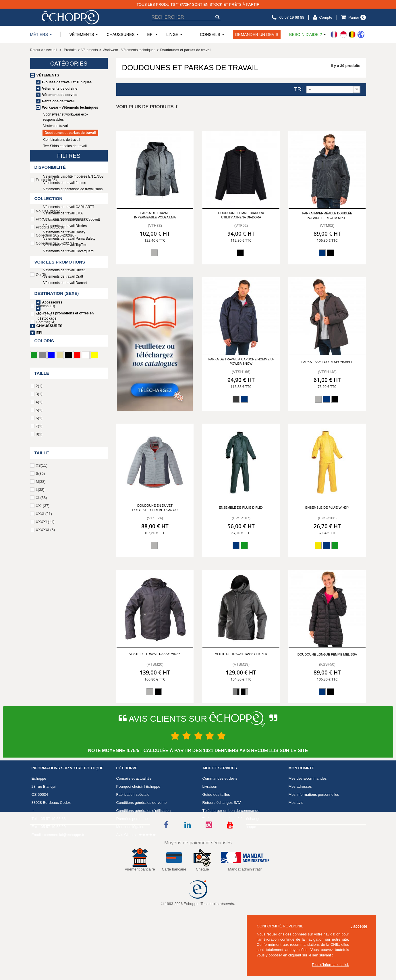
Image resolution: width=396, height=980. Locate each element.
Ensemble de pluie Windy (327, 508)
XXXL (44, 711)
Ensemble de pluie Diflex (241, 508)
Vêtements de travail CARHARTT (69, 207)
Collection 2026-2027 (56, 441)
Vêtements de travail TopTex (65, 245)
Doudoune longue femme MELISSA (327, 654)
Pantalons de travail (58, 101)
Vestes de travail (56, 126)
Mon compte (302, 805)
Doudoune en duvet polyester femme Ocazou (155, 508)
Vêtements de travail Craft (63, 276)
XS (42, 663)
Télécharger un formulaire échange (231, 856)
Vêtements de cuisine (60, 89)
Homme (46, 519)
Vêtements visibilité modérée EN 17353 (74, 176)
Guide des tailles (216, 832)
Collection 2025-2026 (56, 433)
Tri (299, 89)
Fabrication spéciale (133, 832)
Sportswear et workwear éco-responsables (66, 117)
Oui (41, 472)
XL (41, 695)
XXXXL (45, 719)
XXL (43, 703)
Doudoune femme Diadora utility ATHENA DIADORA (241, 215)
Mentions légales (130, 864)
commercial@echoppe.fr (64, 872)
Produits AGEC (51, 425)
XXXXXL (45, 727)
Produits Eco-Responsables (62, 417)
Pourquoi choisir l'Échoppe (138, 824)
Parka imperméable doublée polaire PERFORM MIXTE (327, 215)
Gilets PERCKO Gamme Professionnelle (74, 201)
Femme (46, 503)
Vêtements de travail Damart (65, 283)
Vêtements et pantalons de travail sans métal (73, 192)
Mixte (44, 511)
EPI (39, 333)
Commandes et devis (220, 815)
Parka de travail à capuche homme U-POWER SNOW (241, 361)
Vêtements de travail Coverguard (68, 251)
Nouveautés (48, 409)
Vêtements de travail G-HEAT (66, 264)
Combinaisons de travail (62, 140)
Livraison (210, 824)
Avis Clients (126, 872)
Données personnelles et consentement (149, 856)
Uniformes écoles (52, 296)
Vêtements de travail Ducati (64, 270)
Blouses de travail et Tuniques (67, 82)
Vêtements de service (60, 95)
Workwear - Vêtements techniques (70, 107)
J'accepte (359, 926)
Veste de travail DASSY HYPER (241, 654)
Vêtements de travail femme (65, 183)
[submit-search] (218, 17)
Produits (70, 50)
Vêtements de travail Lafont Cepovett (72, 220)
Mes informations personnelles (314, 832)
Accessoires (52, 302)
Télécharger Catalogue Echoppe (229, 864)
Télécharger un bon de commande (231, 848)
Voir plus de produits (147, 107)
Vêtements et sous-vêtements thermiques (66, 161)
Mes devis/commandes (308, 815)
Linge (42, 340)
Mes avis (296, 840)
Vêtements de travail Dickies (65, 226)
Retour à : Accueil (44, 50)
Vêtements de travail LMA (63, 213)
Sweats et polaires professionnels (69, 152)
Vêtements (48, 75)
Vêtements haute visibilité (63, 170)
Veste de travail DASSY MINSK (155, 654)
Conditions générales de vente (142, 840)
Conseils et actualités (134, 815)
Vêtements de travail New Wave (68, 258)
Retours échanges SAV (222, 840)
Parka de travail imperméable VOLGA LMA (155, 215)
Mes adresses (300, 824)
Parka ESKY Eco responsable (327, 362)
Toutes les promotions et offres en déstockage (66, 316)
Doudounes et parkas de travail (70, 133)
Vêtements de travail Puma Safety (69, 239)
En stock (46, 377)
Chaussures (50, 326)
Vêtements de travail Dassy (64, 232)
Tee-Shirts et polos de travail (65, 146)
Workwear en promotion (62, 289)
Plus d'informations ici (330, 965)
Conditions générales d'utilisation (144, 848)
